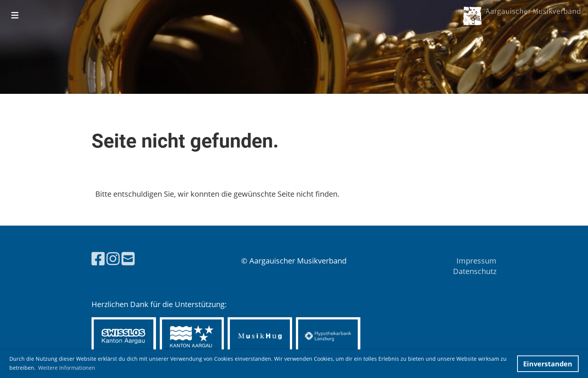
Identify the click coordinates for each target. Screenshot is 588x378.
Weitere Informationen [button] (67, 368)
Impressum (476, 261)
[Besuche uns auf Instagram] (113, 258)
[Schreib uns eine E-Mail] (128, 258)
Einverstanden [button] (548, 364)
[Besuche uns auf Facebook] (98, 258)
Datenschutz (475, 271)
